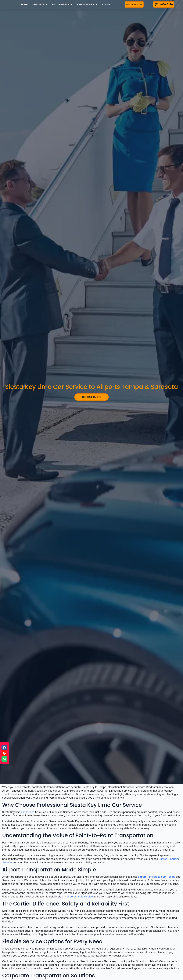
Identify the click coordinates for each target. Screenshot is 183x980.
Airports (40, 4)
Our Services (87, 4)
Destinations (62, 4)
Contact (108, 4)
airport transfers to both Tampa (157, 877)
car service (28, 812)
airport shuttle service (80, 897)
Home (25, 4)
